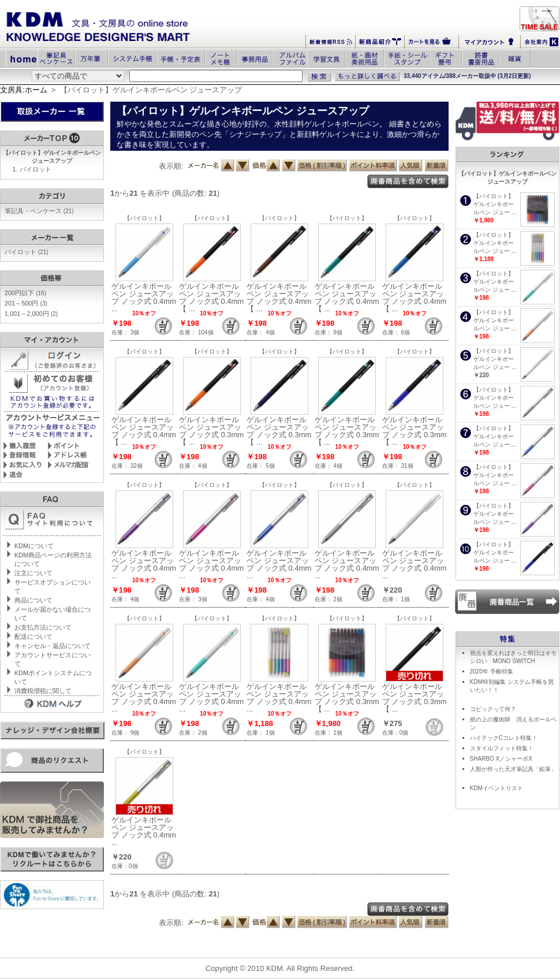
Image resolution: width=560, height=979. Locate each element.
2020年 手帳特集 (492, 671)
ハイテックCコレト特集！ (504, 738)
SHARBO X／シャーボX (501, 759)
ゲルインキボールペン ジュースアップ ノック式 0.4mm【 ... (211, 297)
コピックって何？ (493, 709)
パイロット (36, 169)
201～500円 (26, 303)
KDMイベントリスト (496, 788)
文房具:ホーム (24, 90)
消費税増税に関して (43, 691)
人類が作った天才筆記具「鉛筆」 (513, 769)
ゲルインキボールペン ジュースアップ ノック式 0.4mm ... (144, 297)
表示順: (171, 166)
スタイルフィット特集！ (502, 748)
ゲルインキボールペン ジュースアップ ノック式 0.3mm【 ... (211, 431)
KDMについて (34, 546)
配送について (33, 636)
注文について (33, 573)
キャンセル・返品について (53, 646)
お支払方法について (43, 627)
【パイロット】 (144, 218)
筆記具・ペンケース (39, 211)
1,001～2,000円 (31, 314)
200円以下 (25, 293)
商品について (33, 600)
